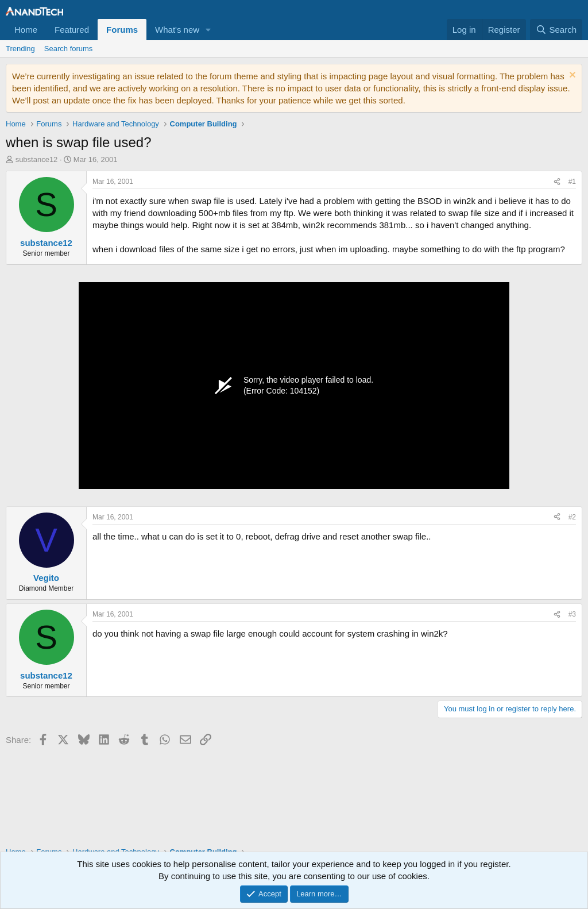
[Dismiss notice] (571, 76)
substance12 (37, 159)
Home (26, 30)
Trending (20, 49)
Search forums (69, 49)
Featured (72, 30)
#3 (572, 614)
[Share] (557, 182)
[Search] (556, 30)
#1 (572, 182)
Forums (122, 30)
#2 (572, 517)
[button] (208, 30)
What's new (177, 30)
